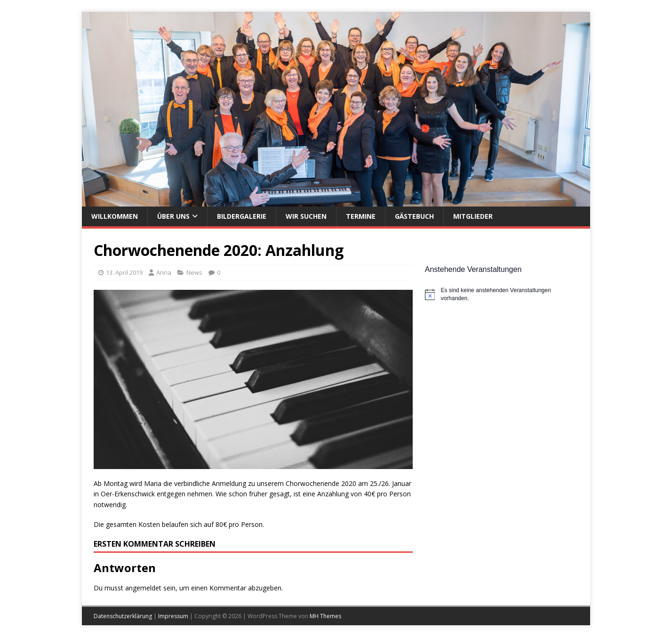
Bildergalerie (242, 216)
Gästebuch (414, 216)
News (194, 272)
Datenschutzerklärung (123, 616)
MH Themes (325, 616)
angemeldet (143, 588)
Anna (164, 272)
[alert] (502, 294)
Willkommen (115, 216)
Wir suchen (306, 216)
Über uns (173, 216)
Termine (361, 216)
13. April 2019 (124, 272)
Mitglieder (473, 216)
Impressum (173, 616)
